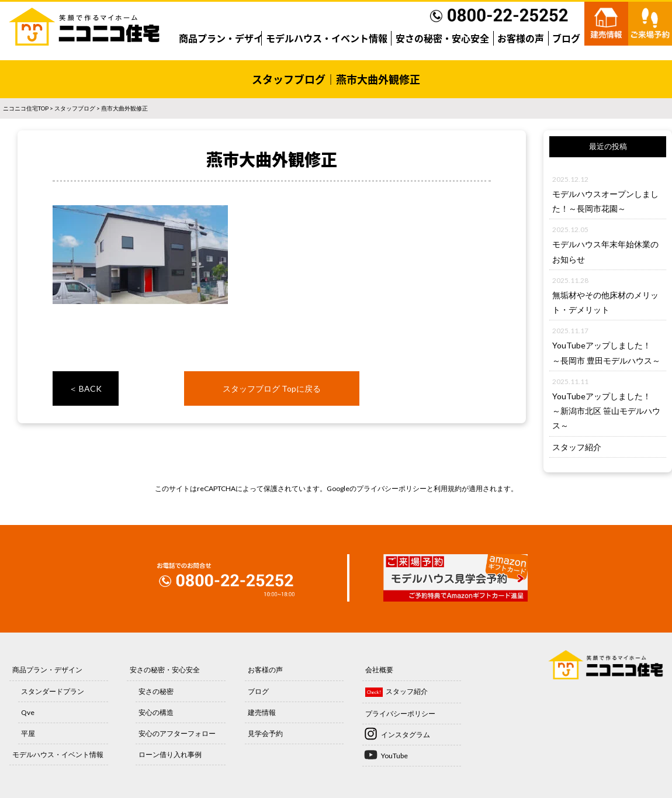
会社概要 (379, 670)
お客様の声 (521, 38)
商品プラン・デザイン (226, 38)
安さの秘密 (156, 691)
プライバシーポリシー (392, 488)
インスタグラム (406, 735)
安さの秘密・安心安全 (442, 38)
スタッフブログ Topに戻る (272, 388)
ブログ (566, 38)
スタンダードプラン (53, 691)
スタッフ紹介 (577, 447)
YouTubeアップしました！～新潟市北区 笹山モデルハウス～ (606, 411)
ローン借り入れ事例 (170, 754)
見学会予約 (265, 733)
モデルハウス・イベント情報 (327, 38)
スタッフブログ (75, 108)
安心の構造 (156, 712)
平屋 (28, 733)
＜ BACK (85, 388)
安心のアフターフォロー (177, 733)
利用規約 (448, 488)
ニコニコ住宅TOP (26, 108)
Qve (28, 712)
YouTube (394, 756)
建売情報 (262, 712)
